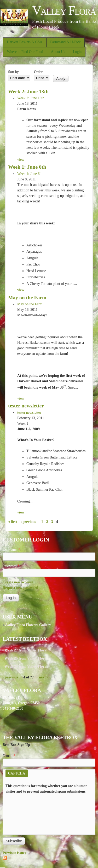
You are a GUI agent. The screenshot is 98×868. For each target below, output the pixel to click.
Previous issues (14, 853)
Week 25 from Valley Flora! (26, 658)
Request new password (20, 588)
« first (13, 522)
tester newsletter (26, 406)
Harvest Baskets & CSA (25, 42)
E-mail (9, 756)
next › (43, 677)
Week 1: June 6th (27, 167)
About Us (58, 52)
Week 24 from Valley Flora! (26, 667)
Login (77, 52)
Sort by (13, 72)
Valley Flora (64, 10)
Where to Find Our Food (25, 52)
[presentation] (27, 813)
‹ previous (28, 522)
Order (38, 72)
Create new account (18, 582)
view (21, 160)
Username (11, 550)
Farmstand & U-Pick (65, 42)
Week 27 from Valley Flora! (26, 650)
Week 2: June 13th (28, 92)
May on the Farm (27, 298)
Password (11, 566)
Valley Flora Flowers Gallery (28, 625)
